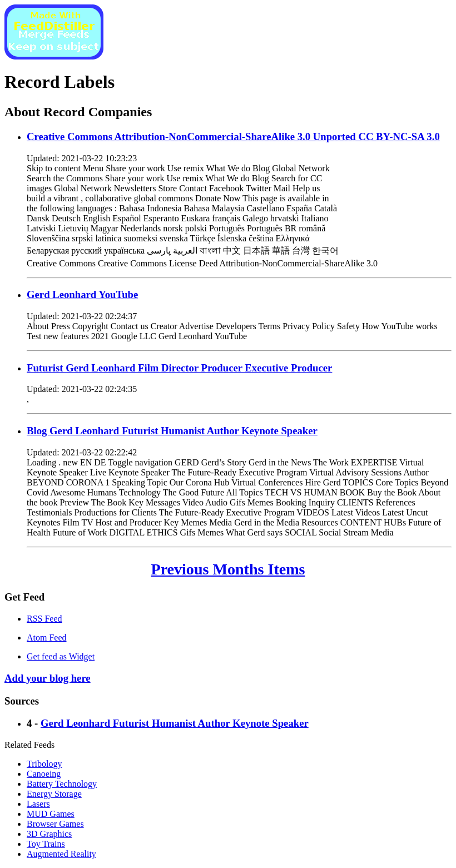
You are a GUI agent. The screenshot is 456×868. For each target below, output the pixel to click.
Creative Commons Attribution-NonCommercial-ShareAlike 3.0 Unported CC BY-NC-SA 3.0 (233, 137)
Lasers (38, 804)
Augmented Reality (61, 854)
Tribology (44, 764)
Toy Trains (46, 844)
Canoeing (44, 774)
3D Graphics (49, 834)
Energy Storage (54, 794)
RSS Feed (44, 619)
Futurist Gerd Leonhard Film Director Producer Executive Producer (179, 368)
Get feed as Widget (61, 656)
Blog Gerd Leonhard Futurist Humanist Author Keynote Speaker (172, 431)
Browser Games (55, 824)
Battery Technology (62, 784)
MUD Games (51, 814)
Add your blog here (48, 678)
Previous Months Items (228, 569)
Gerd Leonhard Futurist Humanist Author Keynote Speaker (175, 723)
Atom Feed (47, 638)
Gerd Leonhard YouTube (82, 294)
